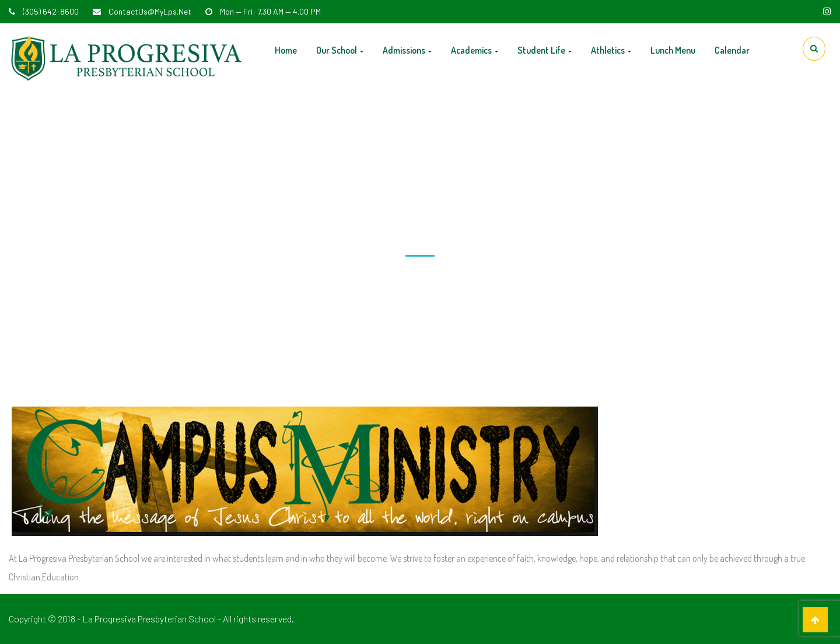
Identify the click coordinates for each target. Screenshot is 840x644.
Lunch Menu (673, 50)
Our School (340, 50)
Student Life (545, 50)
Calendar (732, 50)
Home (286, 50)
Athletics (611, 50)
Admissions (407, 50)
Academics (475, 50)
